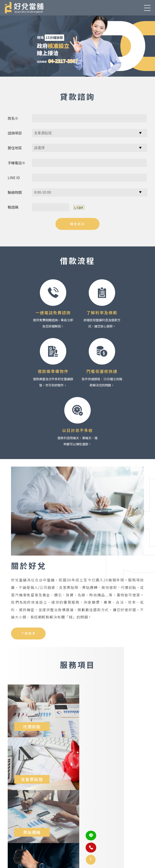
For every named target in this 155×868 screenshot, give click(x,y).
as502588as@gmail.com (28, 838)
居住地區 (15, 147)
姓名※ (13, 118)
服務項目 (57, 847)
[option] (77, 46)
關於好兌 (18, 847)
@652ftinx (87, 838)
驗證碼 (13, 207)
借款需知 (77, 847)
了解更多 (28, 575)
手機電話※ (17, 162)
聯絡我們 (97, 847)
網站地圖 (117, 847)
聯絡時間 (15, 192)
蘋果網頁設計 (76, 857)
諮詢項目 (15, 132)
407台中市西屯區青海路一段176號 (34, 826)
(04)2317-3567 (90, 826)
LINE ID (14, 177)
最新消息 (37, 847)
